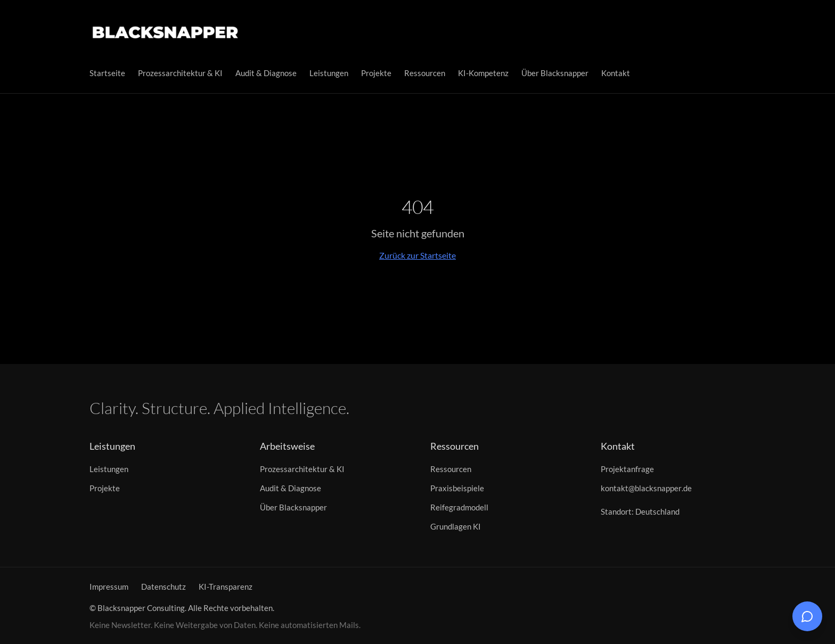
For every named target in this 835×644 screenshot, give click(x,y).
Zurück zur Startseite (418, 255)
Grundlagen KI (456, 526)
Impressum (109, 587)
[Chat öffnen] (807, 616)
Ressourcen (425, 73)
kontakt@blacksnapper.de (646, 488)
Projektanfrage (627, 469)
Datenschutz (163, 587)
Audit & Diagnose (266, 73)
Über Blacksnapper (555, 73)
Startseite (107, 73)
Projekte (376, 73)
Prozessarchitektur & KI (180, 73)
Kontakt (616, 73)
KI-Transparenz (226, 587)
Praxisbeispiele (457, 488)
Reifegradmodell (459, 507)
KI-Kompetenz (483, 73)
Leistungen (329, 73)
